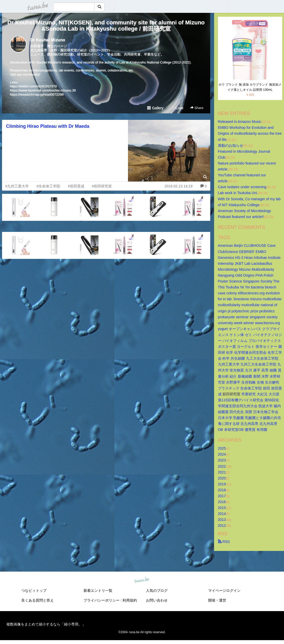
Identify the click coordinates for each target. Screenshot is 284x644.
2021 (222, 472)
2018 (222, 490)
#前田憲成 (76, 186)
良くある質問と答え (38, 600)
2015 (222, 508)
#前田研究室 (102, 186)
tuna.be (142, 580)
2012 (222, 525)
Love (177, 108)
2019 (222, 484)
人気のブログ (157, 591)
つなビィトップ (34, 591)
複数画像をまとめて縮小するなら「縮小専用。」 (46, 624)
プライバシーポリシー (102, 600)
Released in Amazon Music (240, 122)
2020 (222, 478)
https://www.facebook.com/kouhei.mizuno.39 (43, 90)
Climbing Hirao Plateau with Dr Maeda (48, 126)
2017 (222, 496)
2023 (222, 460)
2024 (222, 454)
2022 (222, 466)
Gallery (155, 108)
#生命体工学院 (48, 186)
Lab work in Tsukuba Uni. (238, 193)
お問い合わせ (157, 600)
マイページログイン (224, 591)
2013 (222, 520)
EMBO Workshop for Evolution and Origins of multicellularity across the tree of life (250, 133)
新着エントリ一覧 (98, 591)
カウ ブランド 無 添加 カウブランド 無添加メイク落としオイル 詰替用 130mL (250, 87)
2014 (222, 514)
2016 (222, 502)
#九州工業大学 (17, 186)
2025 (222, 448)
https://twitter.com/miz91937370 (34, 86)
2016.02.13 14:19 (178, 186)
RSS (224, 542)
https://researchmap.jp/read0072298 (37, 94)
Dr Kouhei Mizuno (48, 40)
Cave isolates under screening (242, 187)
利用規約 (130, 600)
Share (197, 108)
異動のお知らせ (231, 146)
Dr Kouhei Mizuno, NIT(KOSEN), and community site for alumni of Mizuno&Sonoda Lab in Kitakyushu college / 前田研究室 (106, 26)
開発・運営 (217, 600)
